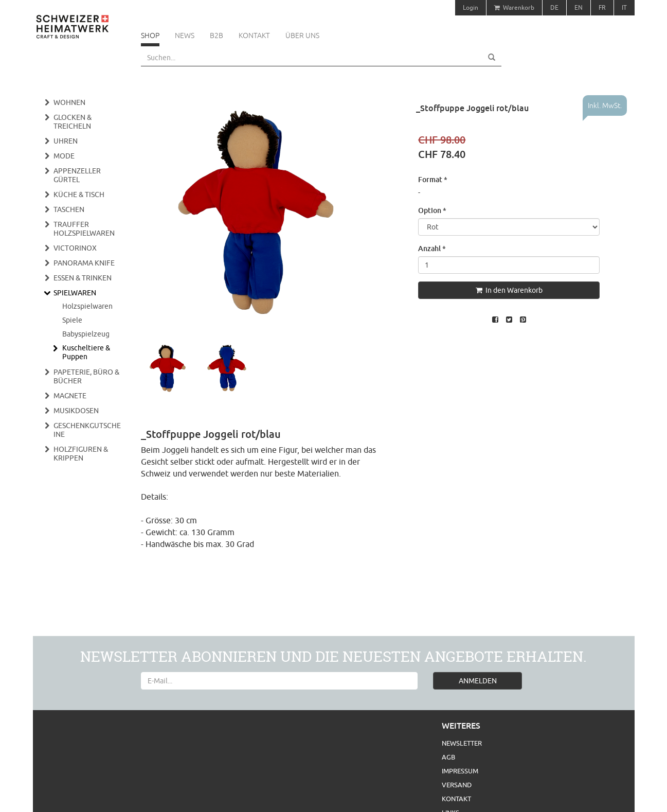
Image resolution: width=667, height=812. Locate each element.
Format (433, 179)
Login (471, 7)
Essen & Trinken (83, 278)
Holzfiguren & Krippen (81, 454)
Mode (64, 156)
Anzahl (432, 248)
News (185, 36)
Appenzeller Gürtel (77, 175)
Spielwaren (75, 293)
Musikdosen (76, 411)
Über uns (302, 36)
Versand (457, 785)
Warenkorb (514, 7)
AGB (448, 757)
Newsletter (462, 743)
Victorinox (75, 248)
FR (602, 7)
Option (432, 210)
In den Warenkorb (509, 290)
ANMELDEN (478, 681)
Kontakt (254, 36)
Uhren (66, 141)
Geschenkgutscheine (87, 430)
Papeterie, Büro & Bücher (86, 376)
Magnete (70, 396)
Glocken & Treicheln (73, 122)
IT (624, 7)
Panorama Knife (84, 263)
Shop (150, 36)
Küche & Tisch (79, 195)
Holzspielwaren (87, 306)
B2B (217, 36)
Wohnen (69, 102)
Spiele (72, 320)
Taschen (69, 209)
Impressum (460, 771)
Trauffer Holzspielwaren (84, 229)
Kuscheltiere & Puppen (86, 352)
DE (554, 7)
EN (579, 7)
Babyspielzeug (86, 334)
